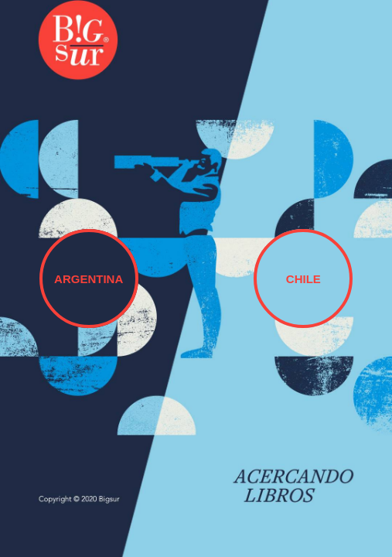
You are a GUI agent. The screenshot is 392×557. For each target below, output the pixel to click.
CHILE (303, 279)
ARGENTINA (89, 279)
